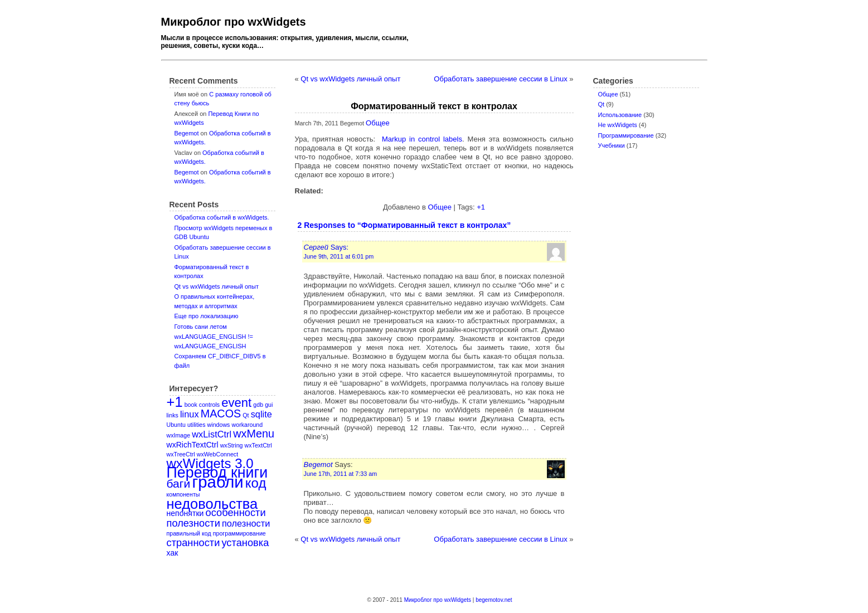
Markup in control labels (422, 139)
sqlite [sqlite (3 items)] (261, 414)
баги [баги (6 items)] (179, 483)
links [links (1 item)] (173, 415)
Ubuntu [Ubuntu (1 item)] (176, 425)
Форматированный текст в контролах (434, 106)
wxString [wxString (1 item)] (232, 445)
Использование (620, 115)
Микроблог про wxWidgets (234, 22)
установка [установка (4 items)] (245, 543)
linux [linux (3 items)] (190, 414)
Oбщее (608, 94)
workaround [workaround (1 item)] (248, 425)
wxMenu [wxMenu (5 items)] (254, 434)
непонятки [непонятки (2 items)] (185, 513)
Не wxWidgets (618, 125)
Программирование (626, 135)
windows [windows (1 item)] (219, 425)
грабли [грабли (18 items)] (217, 482)
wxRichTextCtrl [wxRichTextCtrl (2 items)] (193, 445)
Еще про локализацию (207, 316)
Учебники (612, 145)
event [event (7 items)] (236, 403)
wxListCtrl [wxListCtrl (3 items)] (212, 434)
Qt (602, 104)
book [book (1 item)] (191, 405)
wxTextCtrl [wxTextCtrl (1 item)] (258, 445)
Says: (326, 247)
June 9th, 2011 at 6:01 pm (339, 256)
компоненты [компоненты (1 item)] (183, 494)
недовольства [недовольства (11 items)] (212, 504)
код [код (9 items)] (256, 483)
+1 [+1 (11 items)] (175, 402)
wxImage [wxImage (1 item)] (179, 435)
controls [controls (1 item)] (209, 405)
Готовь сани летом (201, 327)
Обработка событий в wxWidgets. (222, 217)
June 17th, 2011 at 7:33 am (341, 474)
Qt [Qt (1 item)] (246, 415)
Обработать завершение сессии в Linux (500, 79)
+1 (481, 207)
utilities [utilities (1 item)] (197, 425)
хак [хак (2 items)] (173, 553)
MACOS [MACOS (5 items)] (221, 413)
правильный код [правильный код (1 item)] (189, 533)
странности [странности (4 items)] (193, 543)
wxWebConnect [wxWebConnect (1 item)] (217, 454)
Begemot (187, 133)
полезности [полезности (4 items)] (193, 523)
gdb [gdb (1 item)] (258, 405)
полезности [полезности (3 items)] (246, 523)
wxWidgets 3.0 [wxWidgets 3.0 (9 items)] (210, 463)
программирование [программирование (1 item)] (239, 533)
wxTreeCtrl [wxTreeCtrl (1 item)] (181, 454)
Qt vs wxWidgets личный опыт (217, 286)
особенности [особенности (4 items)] (236, 512)
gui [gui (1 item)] (269, 405)
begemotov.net (494, 600)
